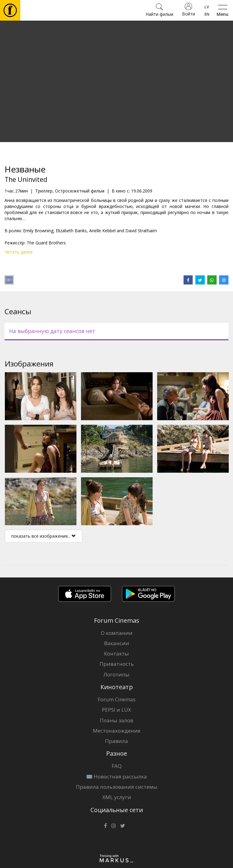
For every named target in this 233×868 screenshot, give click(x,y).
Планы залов (116, 720)
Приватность (117, 664)
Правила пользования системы (117, 787)
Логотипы (116, 674)
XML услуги (117, 797)
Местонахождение (117, 731)
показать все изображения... (44, 536)
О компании (117, 633)
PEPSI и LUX (116, 710)
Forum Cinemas (117, 699)
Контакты (116, 654)
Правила (116, 741)
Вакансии (117, 643)
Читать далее (19, 252)
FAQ (117, 766)
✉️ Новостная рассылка (116, 776)
